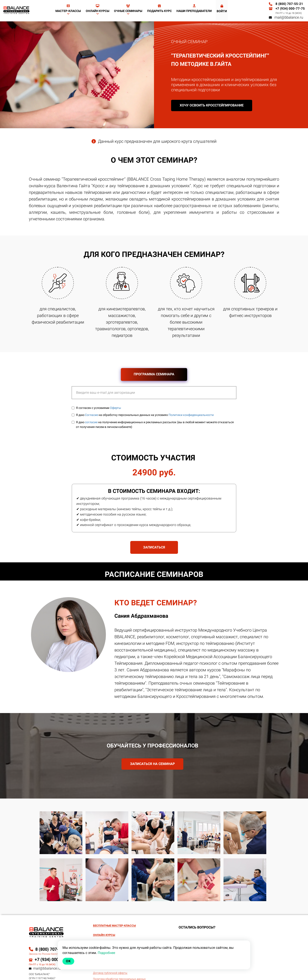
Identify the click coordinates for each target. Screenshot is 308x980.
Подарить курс (159, 8)
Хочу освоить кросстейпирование (212, 105)
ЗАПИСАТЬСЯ (154, 547)
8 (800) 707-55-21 (289, 4)
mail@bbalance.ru (286, 17)
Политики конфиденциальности (191, 415)
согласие (91, 422)
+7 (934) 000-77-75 (290, 9)
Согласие (91, 415)
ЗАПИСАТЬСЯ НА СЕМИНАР (152, 764)
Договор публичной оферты (110, 973)
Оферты (115, 408)
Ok (68, 961)
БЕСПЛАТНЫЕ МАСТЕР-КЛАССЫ (114, 926)
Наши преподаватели (194, 8)
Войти (222, 9)
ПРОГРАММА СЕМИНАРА (154, 374)
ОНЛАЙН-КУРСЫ (104, 935)
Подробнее (106, 953)
